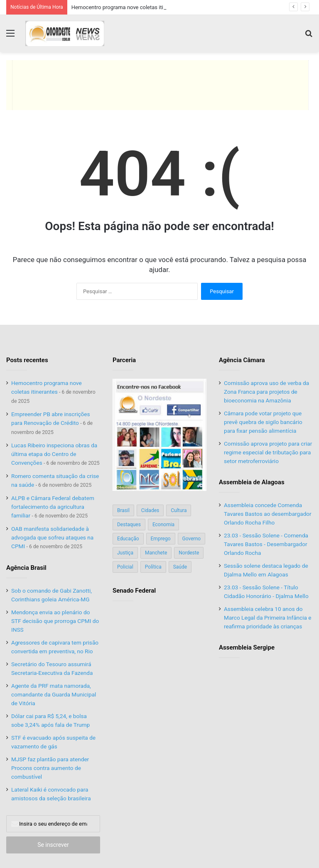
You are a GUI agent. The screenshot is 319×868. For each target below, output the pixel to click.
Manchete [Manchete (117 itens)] (156, 553)
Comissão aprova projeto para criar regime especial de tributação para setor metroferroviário (268, 452)
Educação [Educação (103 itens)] (128, 539)
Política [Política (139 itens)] (153, 567)
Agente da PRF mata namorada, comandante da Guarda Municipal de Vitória (54, 694)
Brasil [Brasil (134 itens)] (123, 510)
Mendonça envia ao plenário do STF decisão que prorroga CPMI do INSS (55, 621)
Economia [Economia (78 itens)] (163, 525)
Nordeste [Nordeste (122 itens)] (189, 553)
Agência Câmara (242, 360)
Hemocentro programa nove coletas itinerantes (128, 7)
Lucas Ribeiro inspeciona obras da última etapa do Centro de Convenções (54, 454)
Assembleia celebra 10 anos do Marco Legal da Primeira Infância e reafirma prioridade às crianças (268, 618)
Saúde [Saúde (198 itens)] (180, 567)
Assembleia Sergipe (247, 647)
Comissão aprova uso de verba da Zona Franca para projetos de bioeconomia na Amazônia (266, 392)
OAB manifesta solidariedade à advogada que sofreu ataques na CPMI (52, 537)
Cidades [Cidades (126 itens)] (150, 510)
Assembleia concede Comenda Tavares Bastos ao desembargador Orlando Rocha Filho (268, 514)
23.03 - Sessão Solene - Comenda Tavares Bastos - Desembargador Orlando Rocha (266, 544)
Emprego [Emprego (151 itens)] (161, 539)
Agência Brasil (26, 568)
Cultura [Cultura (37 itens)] (179, 510)
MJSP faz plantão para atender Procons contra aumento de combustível (50, 768)
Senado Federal (134, 591)
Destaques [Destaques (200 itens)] (129, 525)
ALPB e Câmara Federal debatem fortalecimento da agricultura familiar (53, 507)
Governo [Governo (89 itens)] (192, 539)
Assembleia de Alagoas (252, 482)
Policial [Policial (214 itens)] (125, 567)
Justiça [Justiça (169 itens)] (125, 553)
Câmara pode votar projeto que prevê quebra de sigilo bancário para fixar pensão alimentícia (263, 422)
